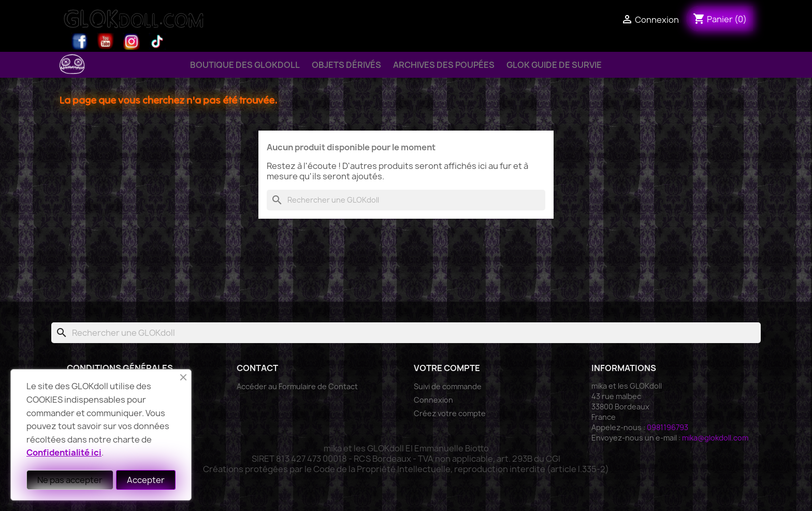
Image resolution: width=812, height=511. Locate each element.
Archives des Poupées (444, 65)
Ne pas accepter (70, 480)
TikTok (157, 41)
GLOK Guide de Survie (554, 65)
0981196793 (668, 427)
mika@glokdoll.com (715, 438)
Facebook (80, 41)
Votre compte (447, 368)
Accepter (146, 480)
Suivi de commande (448, 386)
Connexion (433, 400)
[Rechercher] (406, 200)
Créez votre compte (450, 413)
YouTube (106, 41)
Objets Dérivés (346, 65)
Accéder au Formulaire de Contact (297, 386)
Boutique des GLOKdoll (245, 65)
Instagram (132, 41)
